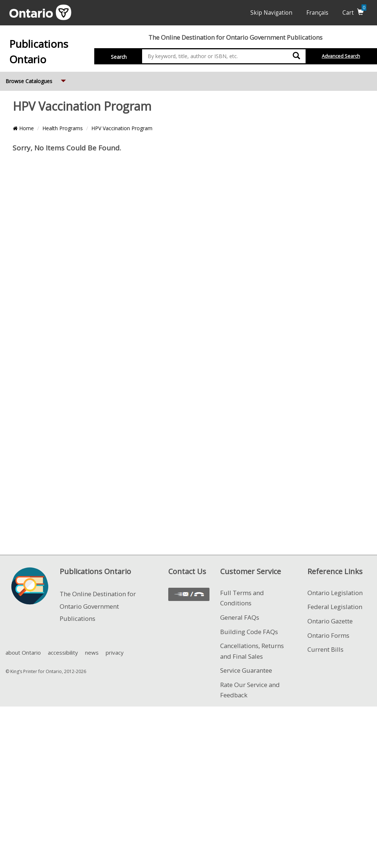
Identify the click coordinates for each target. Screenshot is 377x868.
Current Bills (325, 649)
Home (23, 128)
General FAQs (240, 617)
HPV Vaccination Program (122, 128)
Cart (354, 13)
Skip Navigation (271, 13)
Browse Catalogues (36, 78)
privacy (115, 652)
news (92, 652)
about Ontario (23, 652)
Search (119, 57)
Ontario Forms (328, 635)
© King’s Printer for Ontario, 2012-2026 (46, 671)
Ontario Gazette (330, 621)
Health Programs (63, 128)
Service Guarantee (246, 670)
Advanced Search (341, 56)
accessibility (63, 652)
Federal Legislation (335, 607)
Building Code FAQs (249, 632)
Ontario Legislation (335, 593)
